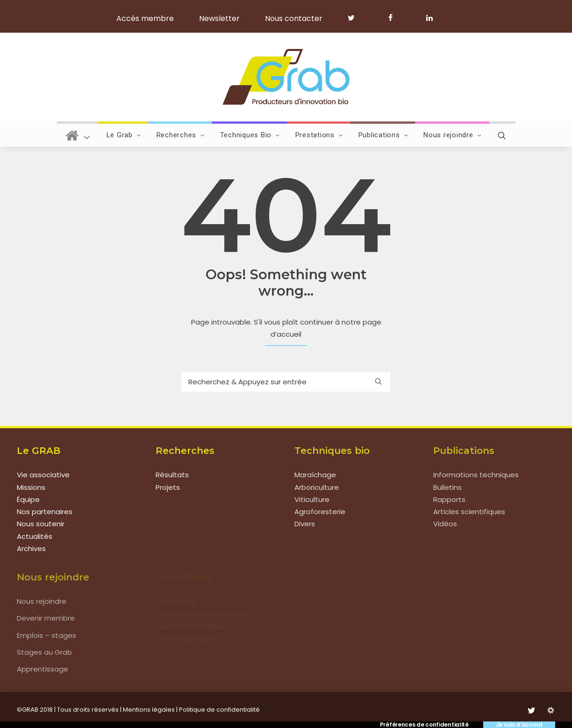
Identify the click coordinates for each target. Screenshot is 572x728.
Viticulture (312, 499)
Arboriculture (317, 487)
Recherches (181, 135)
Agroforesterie (320, 512)
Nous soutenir (41, 524)
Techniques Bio (250, 135)
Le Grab (124, 135)
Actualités (35, 536)
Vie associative (43, 475)
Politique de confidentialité (219, 710)
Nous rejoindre (452, 135)
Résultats (172, 475)
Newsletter (219, 18)
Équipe (28, 499)
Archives (31, 548)
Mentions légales (149, 710)
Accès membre (145, 18)
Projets (168, 487)
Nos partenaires (45, 512)
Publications (383, 135)
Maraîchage (315, 475)
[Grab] (286, 77)
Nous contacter (294, 18)
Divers (305, 524)
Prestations (319, 135)
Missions (31, 487)
